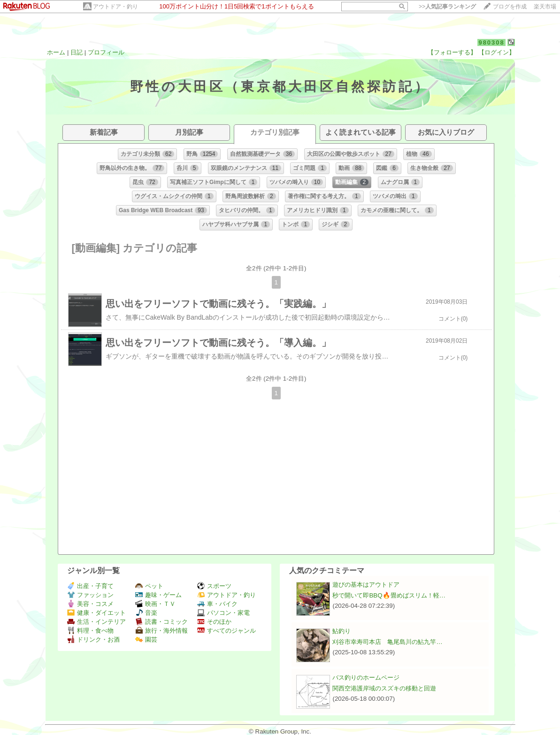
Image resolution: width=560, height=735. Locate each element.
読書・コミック (161, 622)
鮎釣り (341, 631)
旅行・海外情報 (161, 631)
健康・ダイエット (96, 613)
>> (447, 7)
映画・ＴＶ (155, 604)
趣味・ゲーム (158, 595)
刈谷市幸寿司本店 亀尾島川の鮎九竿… (387, 642)
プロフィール (106, 52)
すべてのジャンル (226, 631)
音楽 (146, 613)
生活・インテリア (96, 622)
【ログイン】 (497, 52)
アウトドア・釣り (115, 7)
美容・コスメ (90, 604)
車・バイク (217, 604)
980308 (491, 42)
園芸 (146, 639)
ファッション (90, 595)
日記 (77, 52)
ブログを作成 (510, 7)
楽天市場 (545, 7)
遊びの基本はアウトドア (366, 585)
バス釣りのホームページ (366, 678)
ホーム (56, 52)
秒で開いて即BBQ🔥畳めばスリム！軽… (389, 595)
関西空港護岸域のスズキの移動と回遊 (384, 688)
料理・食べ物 (90, 631)
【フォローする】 (452, 52)
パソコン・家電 (223, 613)
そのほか (214, 622)
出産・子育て (90, 586)
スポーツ (214, 586)
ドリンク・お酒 (93, 639)
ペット (149, 586)
